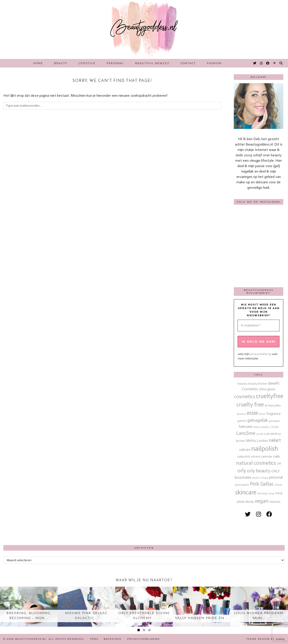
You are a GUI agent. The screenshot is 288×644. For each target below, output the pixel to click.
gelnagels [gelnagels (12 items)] (274, 421)
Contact (188, 63)
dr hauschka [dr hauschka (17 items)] (273, 405)
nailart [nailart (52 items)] (275, 440)
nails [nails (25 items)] (277, 456)
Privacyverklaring (144, 639)
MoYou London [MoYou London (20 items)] (257, 441)
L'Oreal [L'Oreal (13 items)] (274, 427)
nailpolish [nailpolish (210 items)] (265, 449)
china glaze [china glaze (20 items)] (267, 389)
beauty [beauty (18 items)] (243, 384)
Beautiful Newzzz (152, 63)
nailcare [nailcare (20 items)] (245, 450)
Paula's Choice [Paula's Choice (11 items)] (260, 478)
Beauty (61, 63)
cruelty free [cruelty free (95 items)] (250, 405)
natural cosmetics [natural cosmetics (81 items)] (256, 463)
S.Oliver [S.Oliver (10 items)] (279, 485)
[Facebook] (268, 63)
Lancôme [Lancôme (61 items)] (246, 433)
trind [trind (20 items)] (279, 493)
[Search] (281, 63)
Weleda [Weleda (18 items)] (275, 502)
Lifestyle (87, 63)
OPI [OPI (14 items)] (279, 464)
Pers (94, 639)
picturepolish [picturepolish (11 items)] (242, 485)
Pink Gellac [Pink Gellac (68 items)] (262, 484)
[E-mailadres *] (259, 325)
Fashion (214, 63)
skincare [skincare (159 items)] (246, 492)
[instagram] (259, 514)
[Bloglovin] (275, 63)
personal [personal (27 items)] (276, 477)
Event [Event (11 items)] (262, 414)
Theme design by (265, 639)
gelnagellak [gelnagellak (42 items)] (258, 420)
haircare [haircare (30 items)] (245, 427)
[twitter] (248, 514)
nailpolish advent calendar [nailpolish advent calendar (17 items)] (255, 457)
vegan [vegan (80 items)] (262, 501)
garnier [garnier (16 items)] (242, 421)
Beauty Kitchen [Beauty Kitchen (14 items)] (258, 384)
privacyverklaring (261, 354)
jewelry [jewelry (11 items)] (265, 427)
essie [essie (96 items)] (252, 413)
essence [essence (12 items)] (241, 414)
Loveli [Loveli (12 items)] (260, 434)
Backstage (113, 639)
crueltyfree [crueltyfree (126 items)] (270, 396)
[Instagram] (261, 63)
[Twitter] (255, 63)
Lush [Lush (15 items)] (267, 434)
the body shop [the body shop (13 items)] (266, 493)
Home (38, 63)
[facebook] (269, 514)
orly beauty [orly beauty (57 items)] (259, 471)
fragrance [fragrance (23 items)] (273, 414)
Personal (115, 63)
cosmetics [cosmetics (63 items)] (245, 396)
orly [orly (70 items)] (242, 471)
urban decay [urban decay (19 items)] (245, 502)
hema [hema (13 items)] (257, 427)
